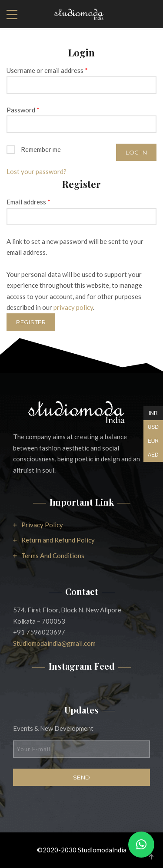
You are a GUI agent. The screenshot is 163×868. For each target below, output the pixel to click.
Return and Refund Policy (58, 540)
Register (31, 322)
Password (23, 110)
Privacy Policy (42, 525)
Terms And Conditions (53, 556)
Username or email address (47, 70)
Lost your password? (37, 171)
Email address (28, 202)
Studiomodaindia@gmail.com (54, 643)
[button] (141, 845)
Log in (136, 152)
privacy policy (73, 307)
